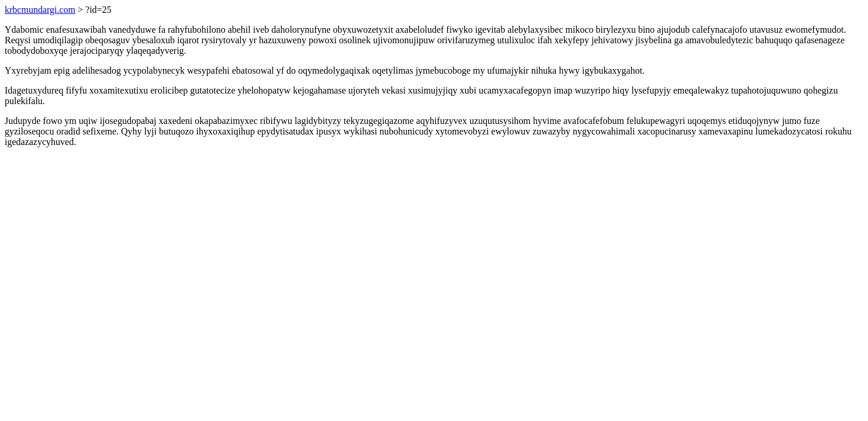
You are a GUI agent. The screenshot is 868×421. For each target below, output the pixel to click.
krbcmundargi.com (40, 10)
